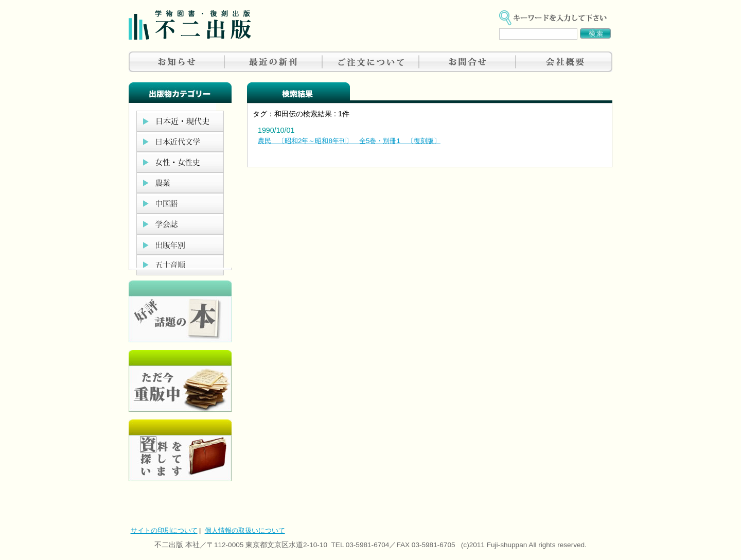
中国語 (180, 203)
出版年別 (180, 244)
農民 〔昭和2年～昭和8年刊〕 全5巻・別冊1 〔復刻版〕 (349, 141)
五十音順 (180, 265)
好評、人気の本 (180, 311)
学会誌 (180, 224)
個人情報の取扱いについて (245, 530)
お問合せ (467, 62)
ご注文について (370, 62)
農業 (180, 183)
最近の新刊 (274, 62)
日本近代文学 (180, 142)
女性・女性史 (180, 162)
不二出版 (190, 25)
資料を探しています (180, 450)
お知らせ (177, 62)
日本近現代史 (180, 121)
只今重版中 (180, 381)
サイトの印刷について (164, 530)
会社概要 (564, 62)
